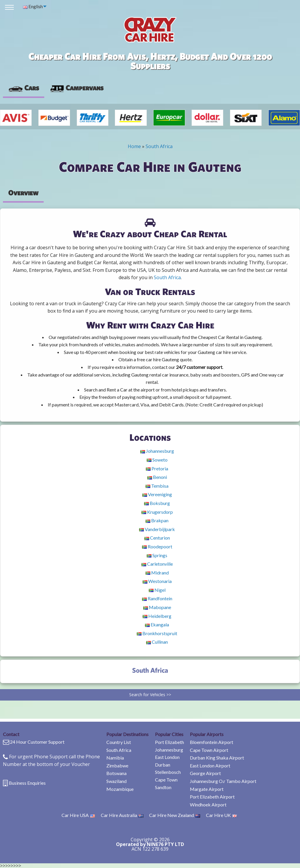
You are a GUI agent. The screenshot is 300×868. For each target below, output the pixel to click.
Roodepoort (157, 546)
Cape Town (166, 780)
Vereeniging (157, 494)
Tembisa (157, 486)
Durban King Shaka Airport (217, 758)
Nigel (157, 590)
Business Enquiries (27, 783)
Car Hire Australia (122, 815)
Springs (157, 555)
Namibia (115, 758)
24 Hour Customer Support (37, 742)
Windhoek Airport (208, 805)
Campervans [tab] (76, 88)
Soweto (157, 460)
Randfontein (157, 598)
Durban (163, 765)
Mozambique (120, 789)
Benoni (157, 477)
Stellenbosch (168, 772)
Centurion (157, 538)
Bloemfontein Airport (212, 742)
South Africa (159, 146)
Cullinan (157, 642)
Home (134, 146)
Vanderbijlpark (157, 529)
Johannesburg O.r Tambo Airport (223, 781)
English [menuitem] (33, 6)
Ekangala (157, 624)
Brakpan (157, 520)
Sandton (163, 787)
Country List (119, 742)
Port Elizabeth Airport (212, 797)
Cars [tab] (24, 88)
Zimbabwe (117, 766)
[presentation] (76, 88)
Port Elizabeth (169, 742)
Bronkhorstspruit (157, 633)
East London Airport (210, 766)
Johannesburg (157, 451)
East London (167, 757)
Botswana (116, 773)
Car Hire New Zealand (175, 815)
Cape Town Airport (209, 750)
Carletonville (157, 564)
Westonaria (157, 581)
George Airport (205, 773)
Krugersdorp (157, 512)
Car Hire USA (78, 815)
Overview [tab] (23, 193)
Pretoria (157, 468)
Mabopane (157, 607)
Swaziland (116, 781)
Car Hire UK (221, 815)
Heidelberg (157, 616)
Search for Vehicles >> (150, 695)
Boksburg (157, 503)
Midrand (157, 573)
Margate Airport (207, 789)
